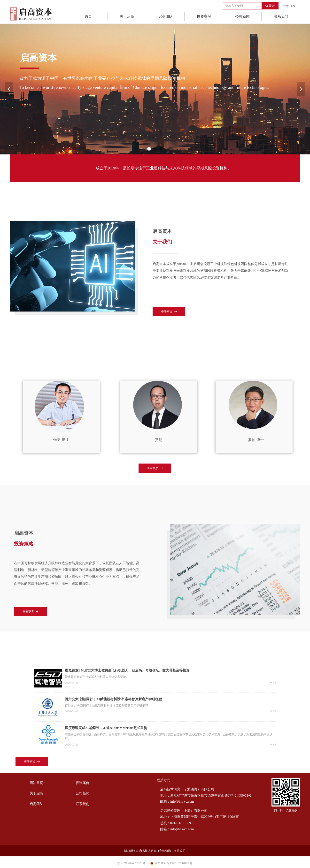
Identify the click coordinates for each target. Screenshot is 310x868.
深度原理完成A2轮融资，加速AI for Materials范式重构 (106, 728)
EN (293, 6)
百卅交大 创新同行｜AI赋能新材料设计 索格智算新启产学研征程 (113, 699)
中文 (286, 6)
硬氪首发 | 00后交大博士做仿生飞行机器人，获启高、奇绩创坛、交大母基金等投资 (127, 670)
